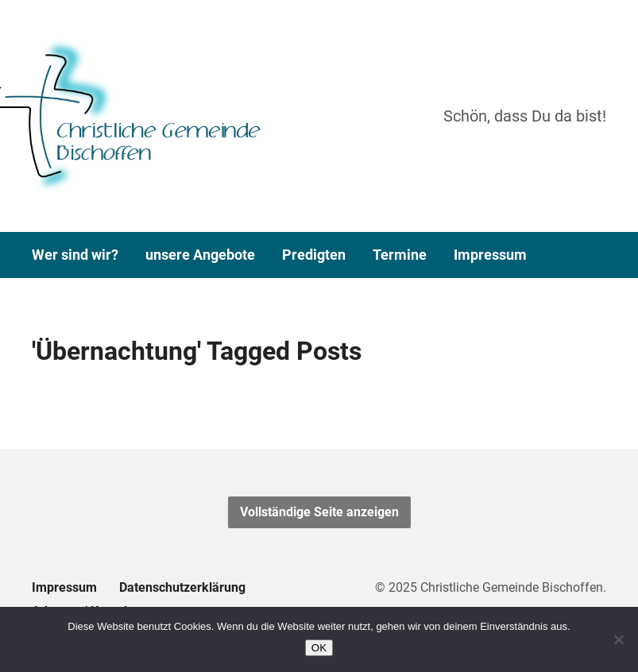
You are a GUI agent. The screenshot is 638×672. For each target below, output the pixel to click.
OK (319, 648)
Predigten (314, 255)
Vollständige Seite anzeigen (319, 512)
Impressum (490, 255)
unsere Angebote (200, 255)
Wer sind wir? (75, 255)
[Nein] (618, 639)
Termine (400, 255)
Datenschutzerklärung (182, 587)
